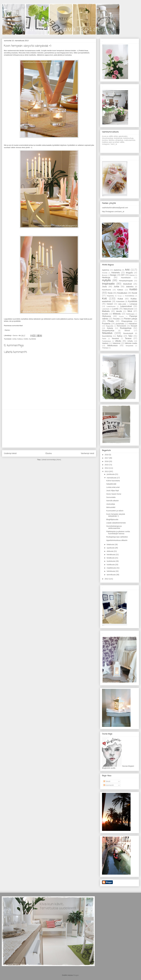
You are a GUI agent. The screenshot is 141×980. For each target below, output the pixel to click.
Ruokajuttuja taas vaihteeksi (117, 537)
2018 (107, 455)
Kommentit (109, 785)
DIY (123, 275)
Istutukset (128, 284)
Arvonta (105, 273)
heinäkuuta (111, 555)
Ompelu (121, 316)
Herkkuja (106, 278)
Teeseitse (115, 338)
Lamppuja (133, 304)
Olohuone (106, 316)
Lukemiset (106, 309)
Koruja (120, 296)
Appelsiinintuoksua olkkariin (117, 540)
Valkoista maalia (131, 343)
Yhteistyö (105, 348)
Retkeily (110, 328)
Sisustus (107, 333)
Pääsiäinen (133, 324)
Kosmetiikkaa (130, 296)
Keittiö (26, 339)
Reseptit (134, 326)
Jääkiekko (130, 287)
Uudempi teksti (10, 453)
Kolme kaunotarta (113, 481)
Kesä (110, 293)
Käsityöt (110, 304)
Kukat (120, 299)
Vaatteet (105, 343)
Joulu (104, 287)
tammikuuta (111, 575)
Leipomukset (126, 306)
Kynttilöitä (32, 339)
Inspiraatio (108, 284)
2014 (107, 468)
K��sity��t (122, 304)
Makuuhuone (128, 309)
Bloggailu (129, 273)
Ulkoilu (118, 341)
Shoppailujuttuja (108, 331)
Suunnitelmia (107, 336)
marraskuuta (112, 478)
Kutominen (120, 301)
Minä (130, 311)
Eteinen (132, 275)
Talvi (130, 336)
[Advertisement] (49, 429)
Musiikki (105, 314)
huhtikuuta (111, 565)
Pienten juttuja (131, 319)
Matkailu (106, 311)
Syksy (120, 336)
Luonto (115, 309)
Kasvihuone (106, 290)
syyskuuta (111, 548)
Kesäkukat (122, 293)
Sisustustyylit (128, 333)
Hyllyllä (106, 280)
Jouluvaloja (111, 504)
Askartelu (116, 273)
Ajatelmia (106, 270)
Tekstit (107, 781)
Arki (127, 270)
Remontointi (121, 326)
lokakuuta (111, 544)
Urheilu (130, 341)
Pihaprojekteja (127, 321)
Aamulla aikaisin (112, 501)
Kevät (134, 293)
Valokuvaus (112, 346)
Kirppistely (110, 296)
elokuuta (110, 551)
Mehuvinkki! (111, 507)
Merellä (119, 311)
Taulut (104, 339)
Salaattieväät (111, 484)
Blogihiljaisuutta (112, 519)
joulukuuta (111, 474)
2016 (107, 461)
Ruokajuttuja (126, 328)
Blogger (76, 975)
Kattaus (20, 339)
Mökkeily (117, 314)
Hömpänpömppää (126, 281)
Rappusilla (110, 326)
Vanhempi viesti (87, 453)
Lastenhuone (111, 306)
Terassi (128, 338)
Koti (104, 298)
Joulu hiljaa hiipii (113, 491)
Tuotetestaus (106, 341)
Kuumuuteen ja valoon (115, 511)
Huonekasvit (126, 278)
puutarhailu (120, 324)
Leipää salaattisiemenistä (116, 523)
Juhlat (14, 339)
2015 (107, 465)
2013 (107, 471)
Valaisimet (116, 343)
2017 (107, 458)
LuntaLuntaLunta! (113, 487)
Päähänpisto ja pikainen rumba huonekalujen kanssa (118, 533)
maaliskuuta (112, 568)
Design (113, 275)
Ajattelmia (117, 270)
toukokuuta (111, 561)
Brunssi (105, 275)
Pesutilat (116, 319)
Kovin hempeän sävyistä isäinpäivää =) (116, 515)
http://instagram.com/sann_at (113, 212)
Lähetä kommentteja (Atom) (51, 460)
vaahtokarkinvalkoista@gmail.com (115, 208)
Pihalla (111, 321)
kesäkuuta (111, 558)
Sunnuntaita (111, 497)
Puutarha (106, 324)
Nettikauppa (130, 314)
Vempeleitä (129, 346)
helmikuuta (111, 571)
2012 (107, 579)
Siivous (127, 331)
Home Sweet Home (114, 494)
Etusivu (49, 453)
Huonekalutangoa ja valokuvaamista (114, 527)
